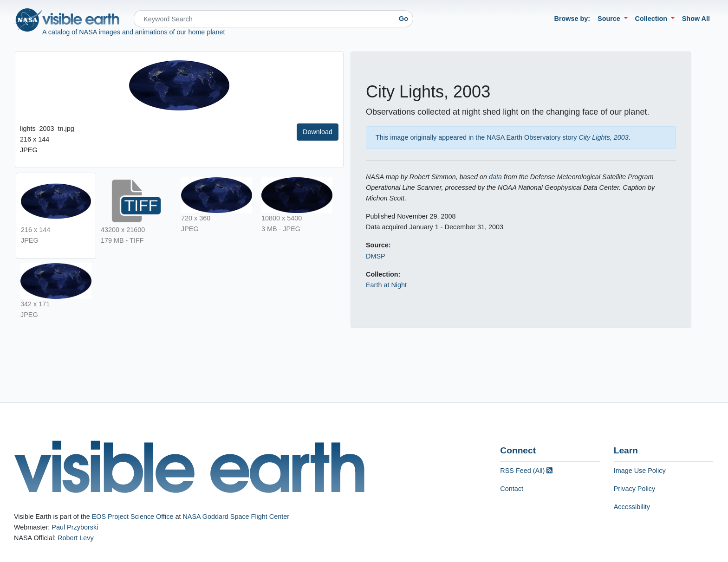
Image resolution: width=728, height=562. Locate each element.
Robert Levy (76, 538)
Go (403, 19)
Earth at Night (386, 285)
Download (318, 132)
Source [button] (610, 19)
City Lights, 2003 (604, 137)
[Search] (264, 19)
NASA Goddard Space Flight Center (236, 517)
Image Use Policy (640, 471)
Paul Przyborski (75, 527)
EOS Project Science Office (133, 517)
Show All (696, 19)
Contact (512, 489)
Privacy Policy (635, 489)
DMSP (376, 256)
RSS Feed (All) (526, 471)
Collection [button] (652, 19)
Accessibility (632, 507)
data (495, 177)
